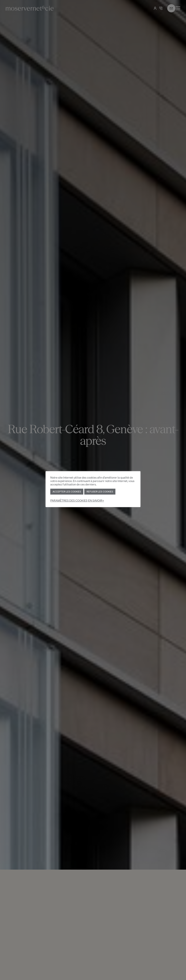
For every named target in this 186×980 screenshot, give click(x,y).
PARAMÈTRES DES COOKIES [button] (69, 501)
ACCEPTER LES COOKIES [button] (67, 492)
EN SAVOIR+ (96, 501)
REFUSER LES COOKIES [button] (100, 492)
